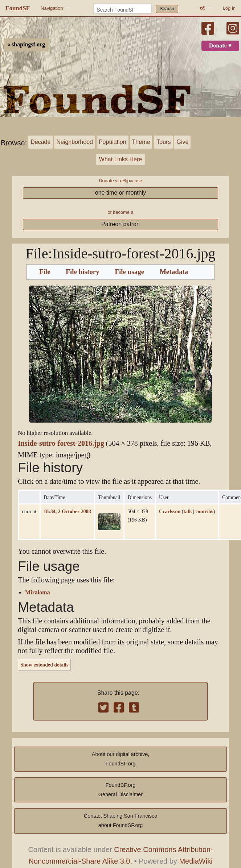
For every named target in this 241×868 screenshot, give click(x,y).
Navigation (52, 8)
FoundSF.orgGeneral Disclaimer (120, 790)
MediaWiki (196, 861)
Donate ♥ (220, 46)
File (45, 272)
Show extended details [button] (44, 665)
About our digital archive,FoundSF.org (120, 759)
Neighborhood (75, 142)
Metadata (174, 272)
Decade (40, 142)
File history (82, 272)
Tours (164, 142)
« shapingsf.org (26, 45)
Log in (229, 8)
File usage (129, 272)
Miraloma (37, 593)
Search (167, 9)
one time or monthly (121, 193)
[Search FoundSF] (122, 9)
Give (182, 142)
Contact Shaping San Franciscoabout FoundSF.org (120, 821)
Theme (141, 142)
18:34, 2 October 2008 (67, 511)
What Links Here (120, 159)
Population (113, 142)
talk (187, 511)
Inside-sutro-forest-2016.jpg (61, 443)
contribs (205, 511)
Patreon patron (120, 224)
